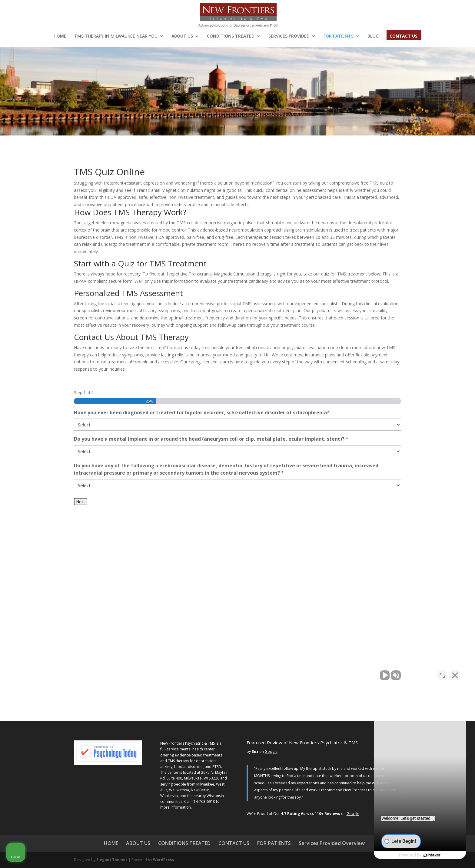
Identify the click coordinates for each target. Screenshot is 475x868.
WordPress (164, 860)
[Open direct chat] (442, 674)
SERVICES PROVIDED (289, 36)
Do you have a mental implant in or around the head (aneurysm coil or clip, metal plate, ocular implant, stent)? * (211, 439)
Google (271, 751)
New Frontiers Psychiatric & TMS (188, 743)
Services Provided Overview (332, 843)
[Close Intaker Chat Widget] (455, 674)
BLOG (373, 36)
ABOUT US (182, 36)
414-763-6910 (203, 801)
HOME (60, 36)
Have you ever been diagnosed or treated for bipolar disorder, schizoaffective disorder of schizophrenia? (202, 412)
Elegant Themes (112, 860)
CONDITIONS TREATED (231, 36)
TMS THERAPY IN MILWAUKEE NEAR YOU (116, 36)
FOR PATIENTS (339, 36)
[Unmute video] (368, 674)
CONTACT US (404, 36)
